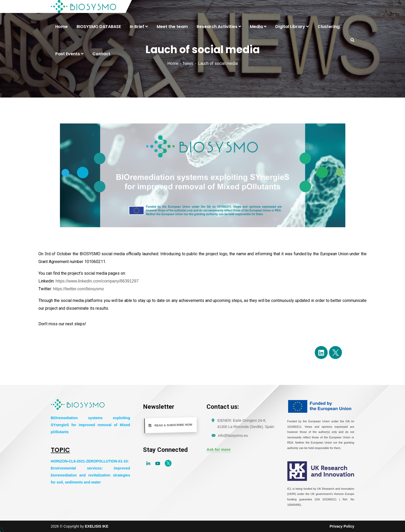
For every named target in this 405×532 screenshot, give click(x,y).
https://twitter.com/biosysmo (78, 289)
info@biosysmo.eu (233, 436)
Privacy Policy (342, 526)
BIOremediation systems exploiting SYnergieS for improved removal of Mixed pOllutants (91, 425)
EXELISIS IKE (97, 526)
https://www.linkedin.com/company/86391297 (97, 281)
